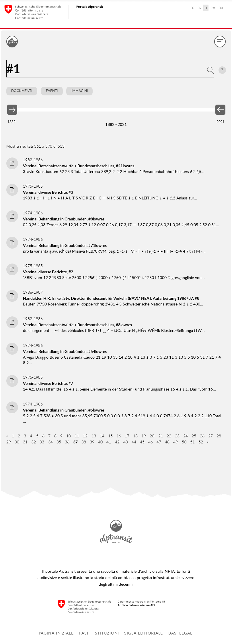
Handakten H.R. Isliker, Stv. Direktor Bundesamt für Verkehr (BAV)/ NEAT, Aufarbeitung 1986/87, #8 (111, 298)
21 (161, 436)
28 (219, 436)
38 (84, 442)
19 (144, 436)
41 (109, 442)
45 (142, 442)
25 (194, 436)
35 (59, 442)
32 (34, 442)
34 (50, 442)
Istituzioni (106, 633)
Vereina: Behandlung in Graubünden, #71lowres (65, 245)
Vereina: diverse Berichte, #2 (48, 272)
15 (110, 436)
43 (126, 442)
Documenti (22, 91)
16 (119, 436)
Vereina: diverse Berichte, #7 (48, 383)
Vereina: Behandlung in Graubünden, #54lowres (65, 351)
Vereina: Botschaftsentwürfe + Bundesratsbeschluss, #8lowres (77, 325)
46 (151, 442)
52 (201, 442)
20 (152, 436)
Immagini (80, 91)
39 (92, 442)
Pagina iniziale (56, 633)
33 (42, 442)
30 (17, 442)
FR (199, 8)
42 (117, 442)
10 (69, 436)
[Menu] (220, 41)
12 (85, 436)
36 (67, 442)
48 (167, 442)
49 (176, 442)
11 (77, 436)
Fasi (84, 633)
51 (192, 442)
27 (210, 436)
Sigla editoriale (144, 633)
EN (221, 8)
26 (202, 436)
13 (94, 436)
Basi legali (181, 633)
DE (192, 8)
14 (102, 436)
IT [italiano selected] (206, 8)
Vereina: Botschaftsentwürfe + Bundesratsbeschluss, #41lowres (79, 166)
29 (9, 442)
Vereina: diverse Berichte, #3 (48, 192)
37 (75, 442)
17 (127, 436)
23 (177, 436)
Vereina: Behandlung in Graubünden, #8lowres (64, 219)
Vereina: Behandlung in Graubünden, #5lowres (64, 410)
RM (213, 8)
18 (135, 436)
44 (134, 442)
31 (25, 442)
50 (184, 442)
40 (100, 442)
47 (159, 442)
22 (169, 436)
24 (186, 436)
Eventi (52, 91)
